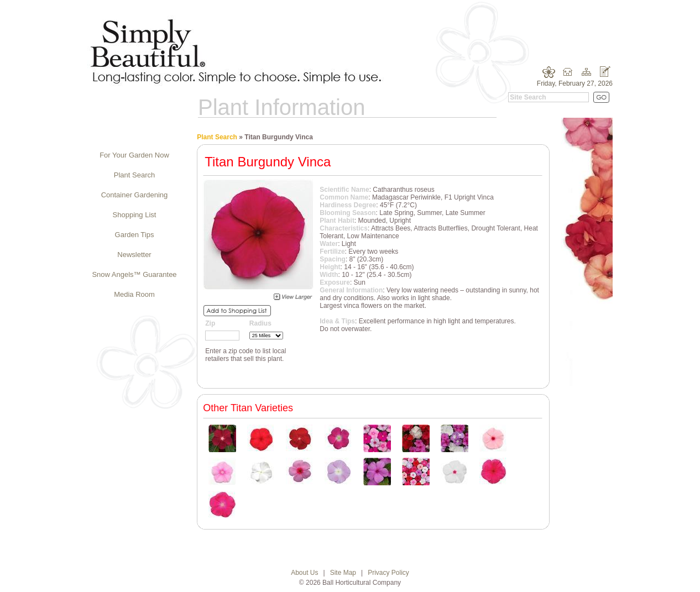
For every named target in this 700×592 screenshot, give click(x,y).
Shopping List (135, 215)
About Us (304, 573)
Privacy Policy (388, 573)
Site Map (343, 573)
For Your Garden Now (134, 155)
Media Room (134, 294)
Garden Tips (135, 235)
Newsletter (134, 255)
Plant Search (134, 175)
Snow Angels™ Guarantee (134, 274)
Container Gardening (135, 195)
